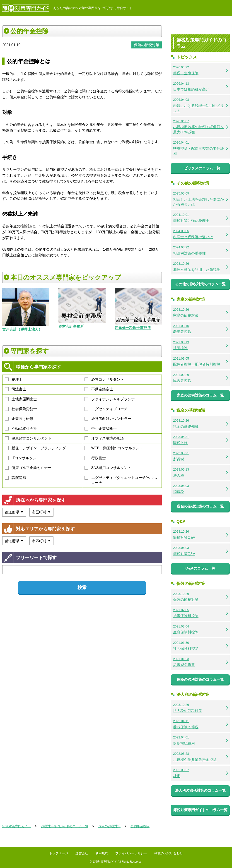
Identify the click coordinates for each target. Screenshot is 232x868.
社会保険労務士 (21, 409)
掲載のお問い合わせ (169, 853)
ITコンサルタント (22, 458)
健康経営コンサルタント (28, 438)
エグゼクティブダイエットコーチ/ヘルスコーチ (121, 480)
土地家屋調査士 (21, 399)
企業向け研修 (19, 419)
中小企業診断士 (101, 429)
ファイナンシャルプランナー (111, 399)
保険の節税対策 (147, 45)
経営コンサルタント (104, 379)
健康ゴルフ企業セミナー (28, 468)
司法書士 (15, 389)
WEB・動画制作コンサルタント (114, 448)
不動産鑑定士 (99, 389)
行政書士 (95, 458)
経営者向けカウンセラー (108, 419)
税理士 (14, 379)
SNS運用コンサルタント (108, 468)
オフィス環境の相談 (104, 438)
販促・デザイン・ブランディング (35, 448)
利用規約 (102, 853)
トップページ (59, 853)
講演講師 (15, 478)
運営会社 (82, 853)
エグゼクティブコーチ (106, 409)
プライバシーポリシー (131, 853)
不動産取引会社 (21, 429)
